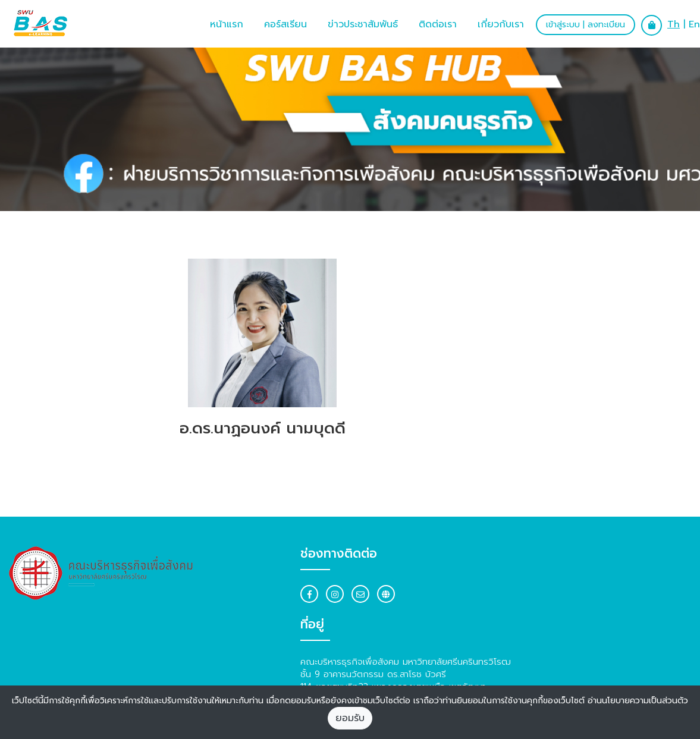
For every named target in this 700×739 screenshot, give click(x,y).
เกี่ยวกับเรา (501, 24)
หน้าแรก (227, 24)
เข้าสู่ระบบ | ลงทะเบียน (586, 25)
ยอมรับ (350, 718)
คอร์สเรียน (285, 24)
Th (674, 24)
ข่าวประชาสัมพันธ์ (363, 24)
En (694, 24)
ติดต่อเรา (438, 24)
